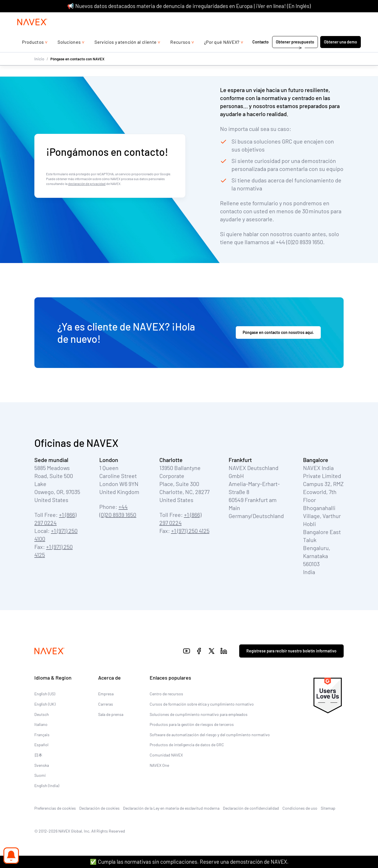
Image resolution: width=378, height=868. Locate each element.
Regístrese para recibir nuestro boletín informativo (291, 651)
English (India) (47, 786)
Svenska (42, 765)
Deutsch (42, 714)
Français (42, 735)
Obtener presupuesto (295, 53)
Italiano (41, 724)
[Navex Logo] (32, 33)
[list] (346, 18)
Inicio (39, 70)
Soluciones (69, 53)
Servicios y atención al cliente (125, 53)
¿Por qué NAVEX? (222, 53)
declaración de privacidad (87, 184)
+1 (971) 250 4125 (190, 531)
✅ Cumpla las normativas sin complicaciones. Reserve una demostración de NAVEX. (189, 862)
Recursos (180, 53)
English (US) (45, 694)
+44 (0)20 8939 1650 (304, 18)
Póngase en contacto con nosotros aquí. (278, 332)
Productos (33, 53)
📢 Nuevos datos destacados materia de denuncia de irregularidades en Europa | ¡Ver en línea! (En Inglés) (189, 6)
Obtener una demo (341, 53)
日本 (38, 755)
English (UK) (45, 704)
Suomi (40, 775)
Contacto (261, 53)
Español (41, 745)
